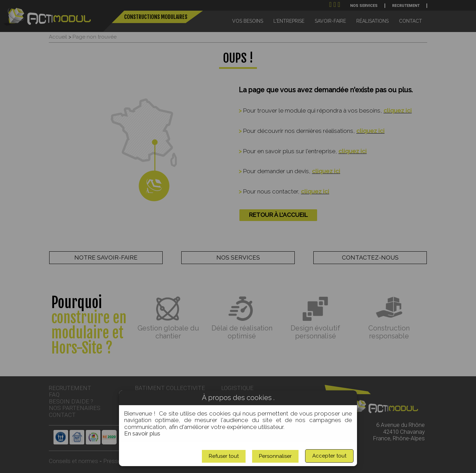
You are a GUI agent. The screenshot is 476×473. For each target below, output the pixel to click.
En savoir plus (142, 433)
